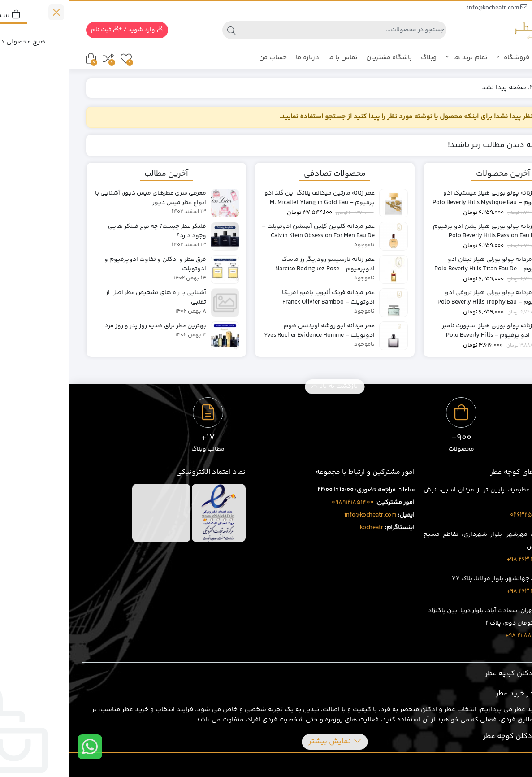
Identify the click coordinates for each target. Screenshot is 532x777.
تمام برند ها (398, 58)
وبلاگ (360, 58)
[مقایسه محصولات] (40, 59)
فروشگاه (451, 58)
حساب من (204, 58)
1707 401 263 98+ (462, 560)
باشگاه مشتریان (320, 58)
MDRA (506, 765)
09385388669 (490, 8)
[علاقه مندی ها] (58, 59)
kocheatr (303, 528)
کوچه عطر (497, 58)
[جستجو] (274, 30)
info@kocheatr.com (428, 8)
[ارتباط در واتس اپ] (21, 747)
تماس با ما (274, 58)
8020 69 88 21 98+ (461, 636)
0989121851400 (284, 503)
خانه (505, 88)
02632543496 (462, 515)
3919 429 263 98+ (462, 591)
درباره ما (239, 58)
